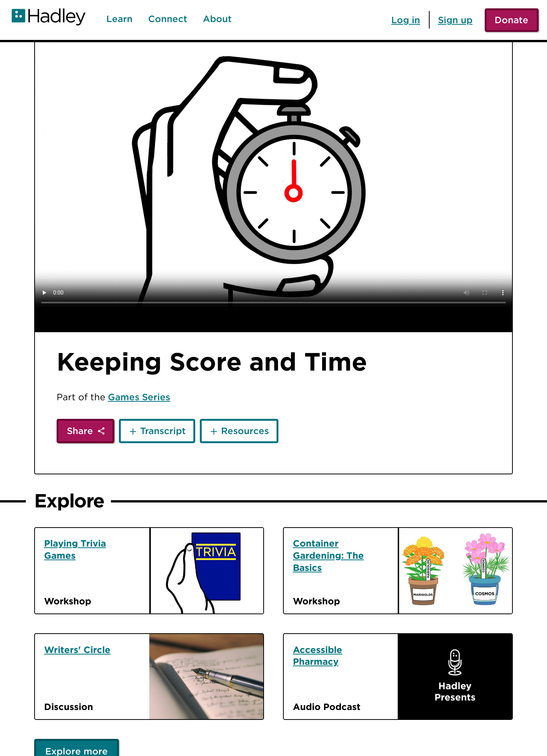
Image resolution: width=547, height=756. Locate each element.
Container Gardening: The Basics (328, 555)
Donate (511, 20)
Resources (245, 431)
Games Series (139, 397)
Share (80, 431)
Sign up (455, 20)
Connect (168, 19)
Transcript (163, 431)
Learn (119, 19)
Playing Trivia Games (75, 549)
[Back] (16, 58)
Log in (406, 20)
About (217, 19)
